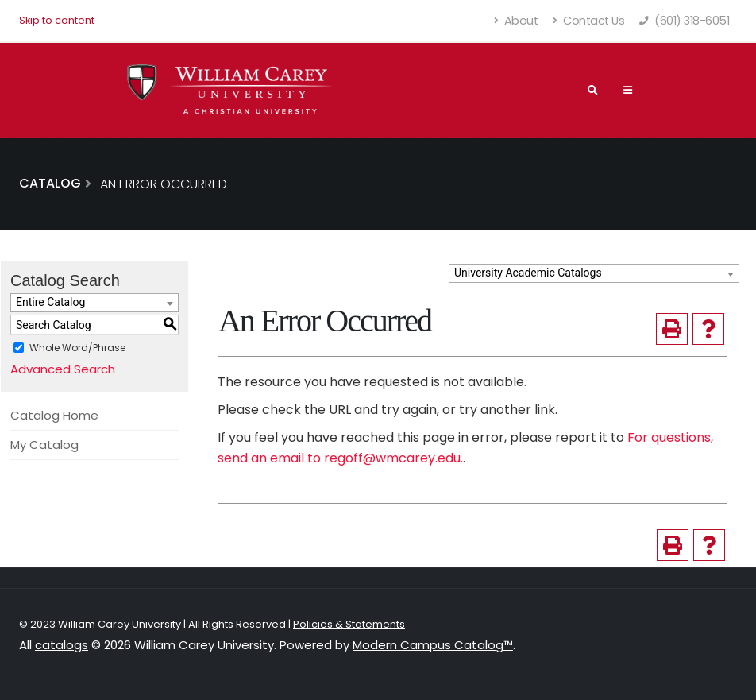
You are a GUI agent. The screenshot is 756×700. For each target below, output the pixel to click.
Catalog (50, 183)
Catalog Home (54, 415)
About (517, 21)
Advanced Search (63, 369)
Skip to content (57, 20)
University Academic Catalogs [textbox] (528, 273)
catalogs (62, 645)
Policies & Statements (349, 624)
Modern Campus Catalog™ (433, 645)
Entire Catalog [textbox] (50, 302)
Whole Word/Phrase (77, 348)
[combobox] (594, 273)
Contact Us (588, 21)
